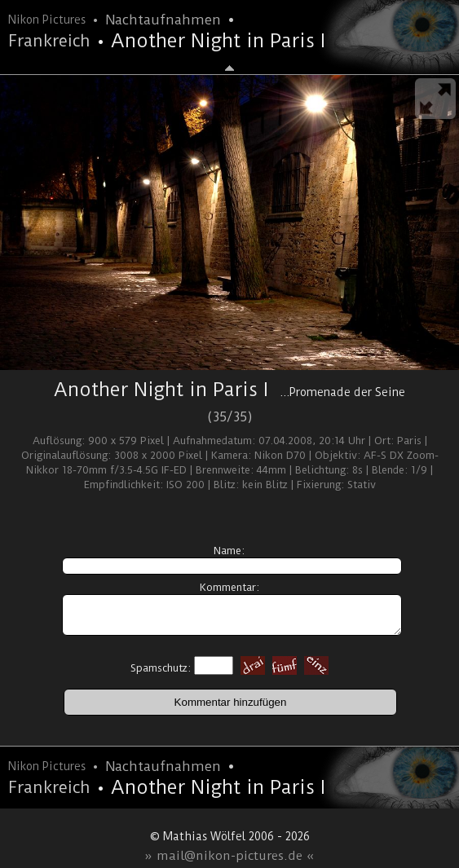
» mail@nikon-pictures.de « (229, 856)
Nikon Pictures (47, 20)
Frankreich (49, 41)
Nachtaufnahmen (163, 20)
